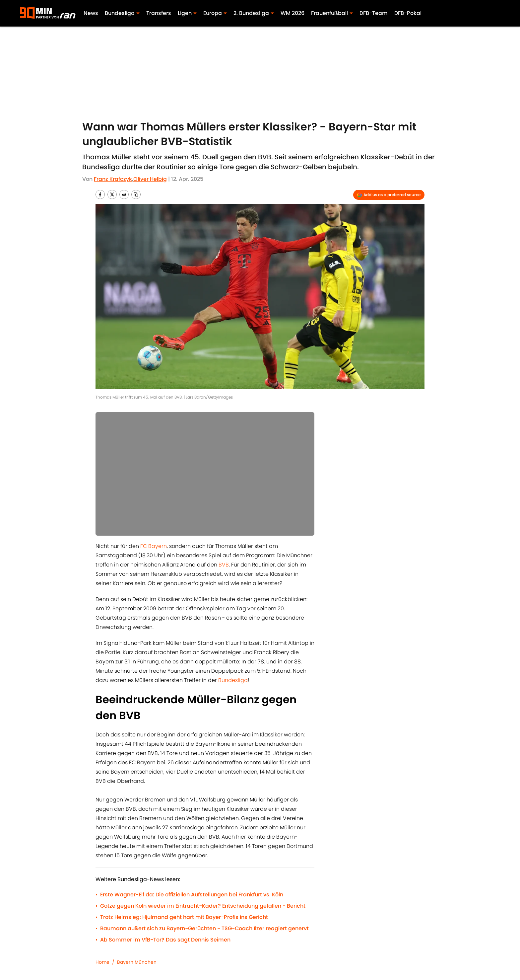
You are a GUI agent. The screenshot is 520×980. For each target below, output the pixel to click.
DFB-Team (374, 13)
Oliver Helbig (150, 179)
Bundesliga (233, 680)
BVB (224, 565)
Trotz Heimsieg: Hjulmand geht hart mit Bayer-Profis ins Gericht (184, 917)
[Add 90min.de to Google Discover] (389, 195)
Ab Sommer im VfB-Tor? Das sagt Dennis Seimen (165, 940)
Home (102, 962)
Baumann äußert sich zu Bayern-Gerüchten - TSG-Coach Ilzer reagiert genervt (204, 928)
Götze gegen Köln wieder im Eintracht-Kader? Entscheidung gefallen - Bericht (203, 906)
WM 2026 (292, 13)
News (91, 13)
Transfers (159, 13)
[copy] (136, 194)
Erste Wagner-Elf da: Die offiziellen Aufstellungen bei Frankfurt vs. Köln (192, 895)
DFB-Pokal (408, 13)
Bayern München (137, 962)
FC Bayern (154, 546)
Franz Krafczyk (113, 179)
